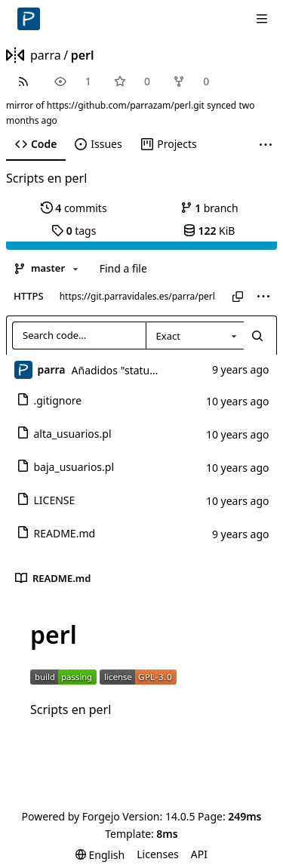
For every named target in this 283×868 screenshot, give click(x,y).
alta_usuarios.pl (64, 434)
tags (74, 231)
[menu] (263, 297)
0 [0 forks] (206, 81)
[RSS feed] (23, 81)
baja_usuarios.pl (66, 467)
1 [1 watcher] (88, 81)
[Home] (29, 19)
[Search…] (257, 336)
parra (46, 55)
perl (83, 55)
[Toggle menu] (262, 19)
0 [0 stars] (147, 81)
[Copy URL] (238, 297)
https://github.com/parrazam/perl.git (126, 105)
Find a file (123, 268)
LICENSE (46, 500)
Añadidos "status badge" (132, 370)
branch (209, 208)
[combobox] (195, 336)
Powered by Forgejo (70, 816)
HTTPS (29, 296)
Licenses (158, 854)
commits (74, 208)
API (199, 854)
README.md (56, 533)
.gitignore (49, 400)
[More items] (266, 145)
